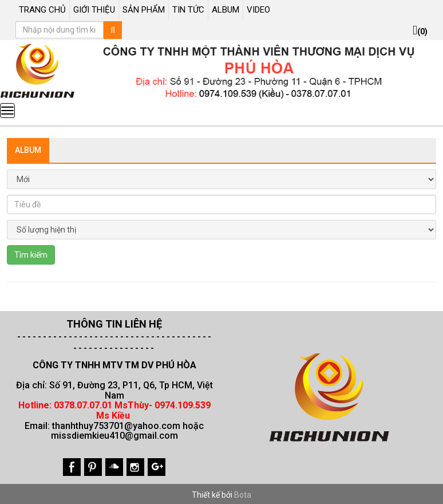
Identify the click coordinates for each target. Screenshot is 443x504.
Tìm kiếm (31, 255)
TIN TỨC (188, 10)
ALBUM (226, 10)
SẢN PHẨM (144, 10)
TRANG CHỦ (42, 10)
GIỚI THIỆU (94, 10)
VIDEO (258, 10)
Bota (243, 495)
